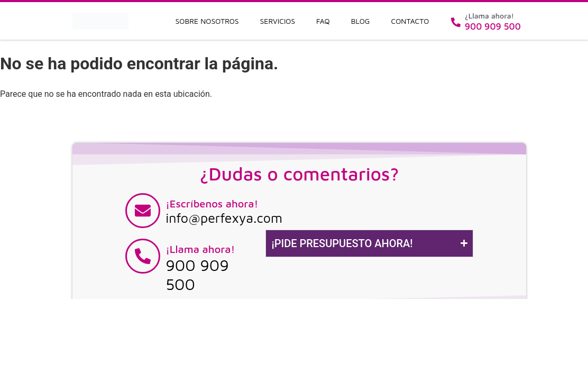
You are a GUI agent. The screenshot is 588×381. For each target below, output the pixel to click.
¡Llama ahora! (200, 249)
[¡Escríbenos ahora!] (143, 211)
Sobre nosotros (207, 21)
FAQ (323, 21)
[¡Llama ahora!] (143, 256)
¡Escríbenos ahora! (212, 203)
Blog (361, 21)
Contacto (410, 21)
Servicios (278, 21)
